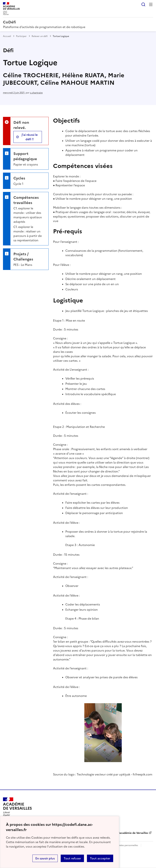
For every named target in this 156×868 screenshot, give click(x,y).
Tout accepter (100, 858)
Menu (151, 4)
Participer (21, 36)
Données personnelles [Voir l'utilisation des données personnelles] (126, 845)
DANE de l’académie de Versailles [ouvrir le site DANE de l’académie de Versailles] (127, 833)
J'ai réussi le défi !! (30, 137)
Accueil (7, 36)
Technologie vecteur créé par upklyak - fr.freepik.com (114, 774)
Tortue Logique (93, 311)
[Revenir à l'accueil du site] (17, 808)
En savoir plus (45, 858)
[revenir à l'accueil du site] (78, 22)
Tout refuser (72, 858)
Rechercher (143, 4)
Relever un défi (40, 36)
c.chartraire (36, 93)
